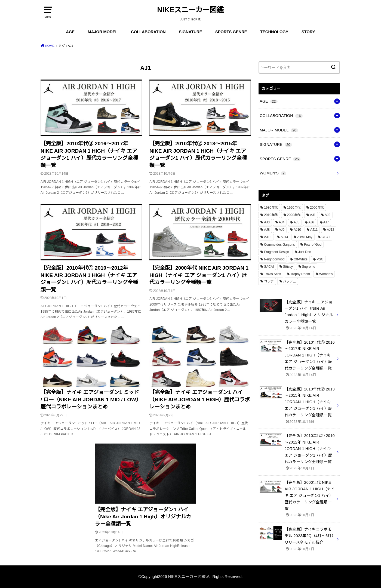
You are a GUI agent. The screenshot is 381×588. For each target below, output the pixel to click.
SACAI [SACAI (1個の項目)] (269, 267)
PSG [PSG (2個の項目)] (320, 259)
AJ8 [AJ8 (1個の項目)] (267, 230)
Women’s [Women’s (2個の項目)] (326, 274)
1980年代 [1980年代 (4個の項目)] (271, 208)
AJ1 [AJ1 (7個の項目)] (313, 215)
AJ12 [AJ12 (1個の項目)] (331, 230)
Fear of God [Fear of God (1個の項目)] (313, 245)
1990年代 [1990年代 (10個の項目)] (294, 208)
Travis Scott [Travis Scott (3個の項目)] (273, 274)
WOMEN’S (273, 173)
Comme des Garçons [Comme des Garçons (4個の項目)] (279, 245)
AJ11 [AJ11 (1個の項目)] (314, 230)
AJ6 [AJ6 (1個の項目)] (311, 222)
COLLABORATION (148, 32)
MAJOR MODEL (103, 32)
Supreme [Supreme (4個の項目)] (309, 267)
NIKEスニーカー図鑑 (191, 10)
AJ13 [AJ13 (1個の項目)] (268, 237)
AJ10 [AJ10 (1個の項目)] (297, 230)
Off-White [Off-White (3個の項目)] (300, 259)
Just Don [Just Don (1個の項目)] (305, 252)
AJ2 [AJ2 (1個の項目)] (328, 215)
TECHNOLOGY (274, 32)
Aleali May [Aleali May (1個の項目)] (305, 237)
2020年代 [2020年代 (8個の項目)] (294, 215)
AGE (70, 32)
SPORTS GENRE (231, 32)
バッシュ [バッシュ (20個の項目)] (290, 281)
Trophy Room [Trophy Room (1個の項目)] (300, 274)
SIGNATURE (190, 32)
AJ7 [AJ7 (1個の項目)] (326, 222)
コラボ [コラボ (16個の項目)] (269, 281)
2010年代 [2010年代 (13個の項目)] (271, 215)
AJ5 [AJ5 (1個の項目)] (296, 222)
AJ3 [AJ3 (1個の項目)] (267, 222)
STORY (308, 32)
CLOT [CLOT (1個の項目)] (326, 237)
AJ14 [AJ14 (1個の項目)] (284, 237)
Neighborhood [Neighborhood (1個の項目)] (274, 259)
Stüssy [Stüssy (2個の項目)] (288, 267)
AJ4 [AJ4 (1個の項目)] (282, 222)
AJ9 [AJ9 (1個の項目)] (282, 230)
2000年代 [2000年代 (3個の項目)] (317, 208)
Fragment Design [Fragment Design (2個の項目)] (276, 252)
